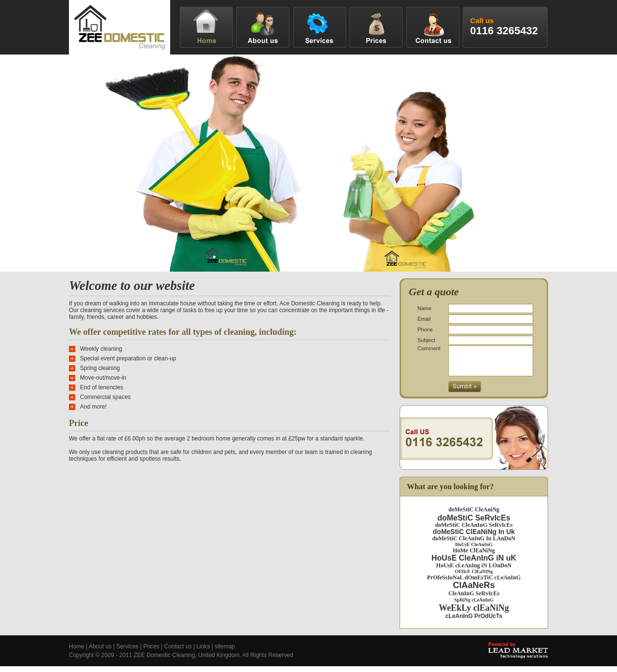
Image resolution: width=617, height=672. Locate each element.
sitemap (225, 652)
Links (203, 652)
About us (100, 652)
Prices (151, 652)
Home (77, 652)
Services (127, 652)
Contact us (178, 652)
